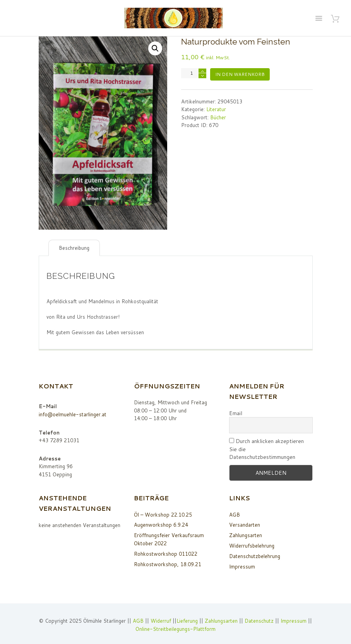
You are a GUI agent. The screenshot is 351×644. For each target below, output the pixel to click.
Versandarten (245, 525)
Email (236, 413)
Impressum (242, 567)
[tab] (74, 248)
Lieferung (187, 621)
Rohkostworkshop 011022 (166, 554)
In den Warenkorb (240, 74)
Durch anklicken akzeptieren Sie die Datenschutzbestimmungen (266, 449)
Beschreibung (74, 248)
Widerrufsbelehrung (252, 546)
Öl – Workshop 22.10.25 (163, 515)
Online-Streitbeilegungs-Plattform (175, 629)
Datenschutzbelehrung (255, 556)
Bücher (218, 117)
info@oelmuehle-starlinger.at (73, 414)
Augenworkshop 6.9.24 (161, 525)
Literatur (216, 109)
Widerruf (162, 621)
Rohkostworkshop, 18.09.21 (168, 564)
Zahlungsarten (246, 535)
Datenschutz (259, 621)
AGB (235, 515)
